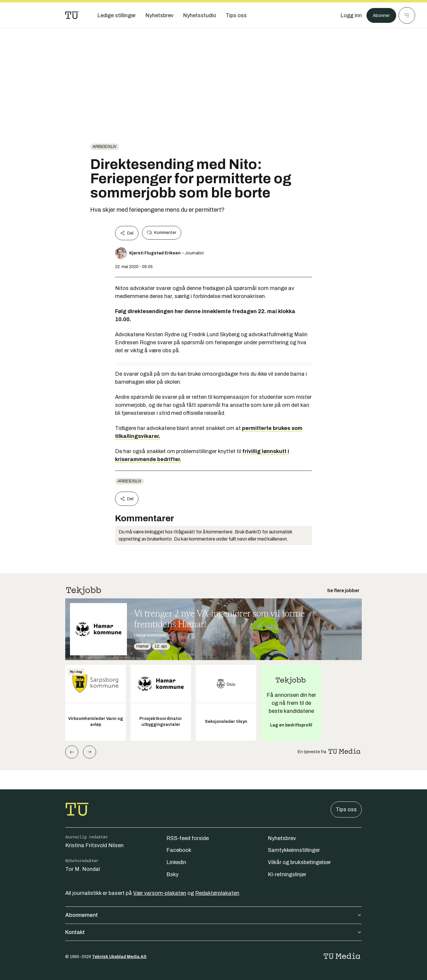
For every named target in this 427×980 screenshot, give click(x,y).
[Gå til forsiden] (72, 15)
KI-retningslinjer (287, 874)
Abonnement (213, 915)
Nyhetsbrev (282, 838)
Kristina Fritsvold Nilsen (94, 845)
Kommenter (162, 233)
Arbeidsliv (105, 147)
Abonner (380, 15)
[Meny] (407, 15)
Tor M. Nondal (83, 869)
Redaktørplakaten (217, 893)
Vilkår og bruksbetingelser (299, 862)
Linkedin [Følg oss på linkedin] (176, 862)
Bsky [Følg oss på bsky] (172, 874)
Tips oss (346, 810)
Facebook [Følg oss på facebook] (179, 850)
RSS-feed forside (188, 838)
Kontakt (213, 932)
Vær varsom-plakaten (160, 893)
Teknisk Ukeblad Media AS (119, 957)
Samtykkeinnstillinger (294, 850)
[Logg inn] (348, 15)
